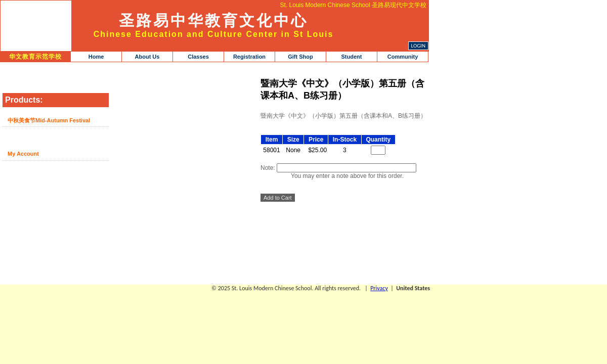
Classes (198, 57)
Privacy (379, 288)
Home (96, 57)
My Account (23, 154)
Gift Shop (300, 57)
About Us (147, 57)
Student (352, 57)
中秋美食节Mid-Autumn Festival (49, 120)
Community (403, 57)
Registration (249, 57)
